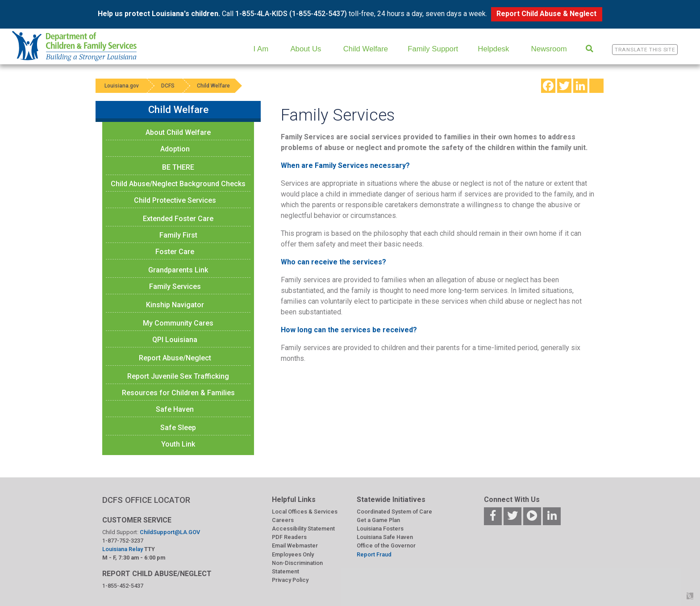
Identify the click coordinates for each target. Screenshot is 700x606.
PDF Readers (289, 537)
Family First (178, 235)
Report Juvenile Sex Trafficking (178, 376)
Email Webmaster (295, 545)
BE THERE (178, 167)
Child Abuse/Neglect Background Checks (178, 184)
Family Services (175, 286)
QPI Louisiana (175, 340)
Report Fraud (374, 554)
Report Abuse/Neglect (175, 358)
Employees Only (293, 554)
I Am (261, 49)
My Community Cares (178, 323)
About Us (306, 49)
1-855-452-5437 (123, 586)
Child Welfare (366, 49)
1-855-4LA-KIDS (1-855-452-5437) (291, 14)
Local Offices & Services (305, 512)
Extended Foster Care (178, 219)
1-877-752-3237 (123, 541)
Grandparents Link (178, 270)
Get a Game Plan (378, 520)
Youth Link (178, 444)
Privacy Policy (290, 580)
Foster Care (175, 252)
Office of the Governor (386, 545)
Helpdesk (493, 49)
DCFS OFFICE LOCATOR (146, 500)
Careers (283, 520)
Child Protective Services (175, 200)
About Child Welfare (178, 132)
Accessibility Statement (303, 529)
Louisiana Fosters (380, 529)
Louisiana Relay (123, 549)
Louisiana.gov (122, 86)
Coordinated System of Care (394, 512)
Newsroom (549, 49)
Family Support (433, 49)
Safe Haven (175, 409)
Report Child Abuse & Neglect (546, 14)
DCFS (168, 86)
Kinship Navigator (175, 305)
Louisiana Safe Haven (385, 537)
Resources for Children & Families (178, 393)
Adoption (175, 149)
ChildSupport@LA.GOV (170, 532)
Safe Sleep (178, 428)
